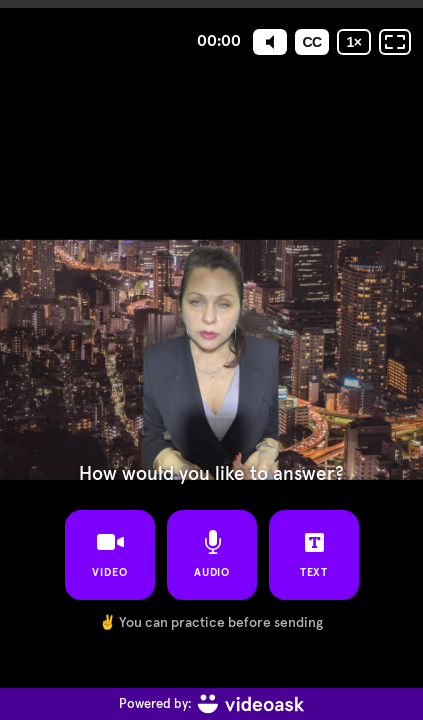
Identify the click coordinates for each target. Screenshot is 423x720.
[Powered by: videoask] (211, 704)
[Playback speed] (354, 42)
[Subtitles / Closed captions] (312, 42)
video (110, 554)
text (313, 554)
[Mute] (270, 42)
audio (211, 554)
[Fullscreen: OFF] (395, 42)
